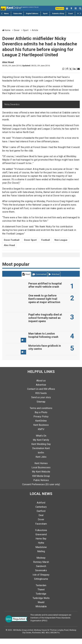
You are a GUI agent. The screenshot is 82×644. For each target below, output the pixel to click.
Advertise (41, 390)
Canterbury (41, 512)
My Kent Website (41, 477)
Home (6, 30)
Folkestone (41, 536)
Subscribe (18, 14)
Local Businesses (41, 473)
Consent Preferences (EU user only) (41, 490)
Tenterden (41, 591)
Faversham (41, 529)
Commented (39, 274)
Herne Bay (41, 544)
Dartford (41, 516)
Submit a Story (58, 14)
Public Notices (41, 486)
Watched (54, 274)
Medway (41, 563)
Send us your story (41, 403)
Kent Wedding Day (41, 449)
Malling (41, 557)
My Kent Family (41, 445)
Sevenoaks (41, 576)
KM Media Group (41, 481)
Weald (41, 608)
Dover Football (12, 240)
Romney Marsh (41, 567)
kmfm (41, 458)
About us (41, 386)
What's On (41, 441)
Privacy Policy (41, 422)
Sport (45, 14)
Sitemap (41, 407)
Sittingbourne (41, 584)
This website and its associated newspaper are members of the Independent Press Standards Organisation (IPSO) (51, 623)
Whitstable (41, 612)
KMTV (41, 435)
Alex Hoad (8, 62)
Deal (41, 521)
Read (26, 274)
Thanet (41, 595)
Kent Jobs (41, 462)
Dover (17, 30)
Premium (60, 8)
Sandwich (41, 572)
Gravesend (41, 540)
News (6, 14)
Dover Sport (30, 240)
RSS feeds (41, 399)
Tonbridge (41, 599)
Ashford (41, 508)
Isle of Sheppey (41, 580)
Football (46, 240)
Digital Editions (32, 14)
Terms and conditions (41, 414)
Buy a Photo (41, 418)
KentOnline (41, 426)
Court (70, 14)
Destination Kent (41, 454)
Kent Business (41, 430)
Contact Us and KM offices (41, 394)
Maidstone (41, 553)
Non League (61, 240)
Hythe (41, 548)
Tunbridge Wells (41, 603)
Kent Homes (41, 469)
